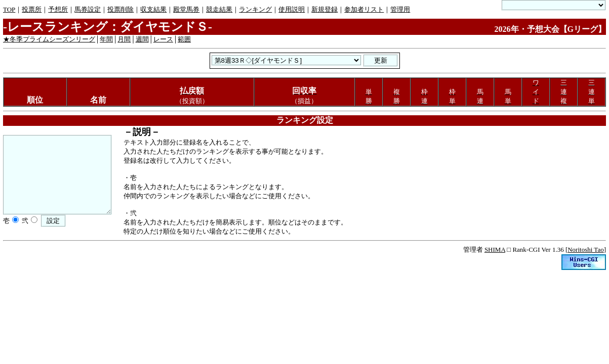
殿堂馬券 (186, 9)
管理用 (400, 9)
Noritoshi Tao (585, 249)
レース (163, 39)
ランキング (255, 9)
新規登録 (324, 9)
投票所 (32, 9)
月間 (124, 39)
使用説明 (292, 9)
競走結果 (219, 9)
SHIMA (495, 249)
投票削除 (120, 9)
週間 (142, 39)
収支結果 (153, 9)
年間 (106, 39)
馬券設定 (88, 9)
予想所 (58, 9)
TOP (9, 9)
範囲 (184, 39)
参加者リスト (364, 9)
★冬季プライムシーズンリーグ (49, 39)
